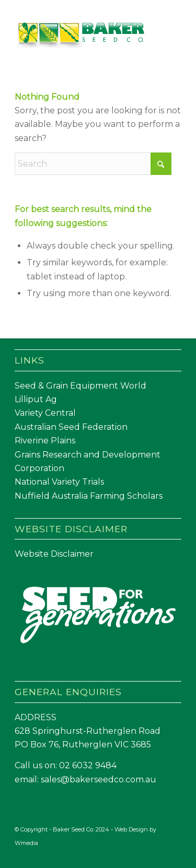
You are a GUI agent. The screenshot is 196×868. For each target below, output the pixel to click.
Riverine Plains (45, 441)
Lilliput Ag (36, 399)
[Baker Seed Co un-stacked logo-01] (81, 36)
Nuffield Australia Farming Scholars (89, 496)
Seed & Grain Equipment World (80, 386)
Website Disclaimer (54, 554)
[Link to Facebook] (158, 855)
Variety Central (45, 413)
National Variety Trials (59, 482)
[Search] (93, 164)
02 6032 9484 (88, 765)
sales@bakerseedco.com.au (99, 779)
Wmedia (26, 843)
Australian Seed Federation (71, 427)
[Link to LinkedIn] (174, 855)
